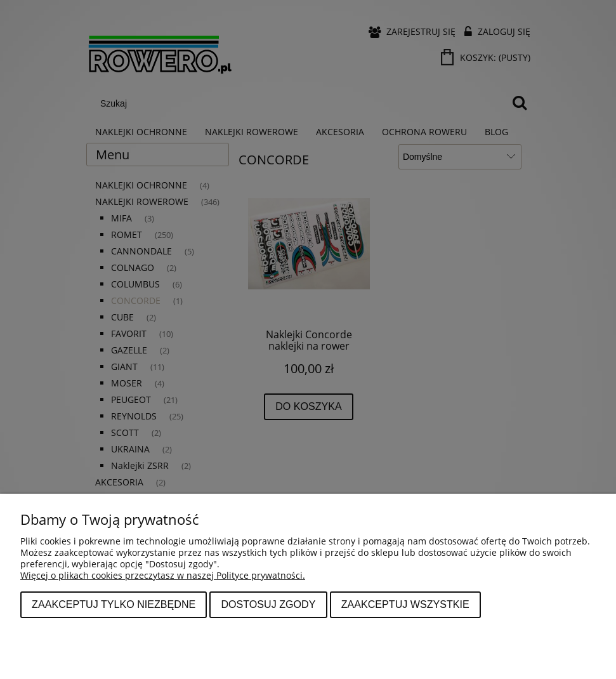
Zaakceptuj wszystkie (405, 604)
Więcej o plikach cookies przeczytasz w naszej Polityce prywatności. (163, 575)
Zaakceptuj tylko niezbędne (114, 604)
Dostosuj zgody (268, 604)
